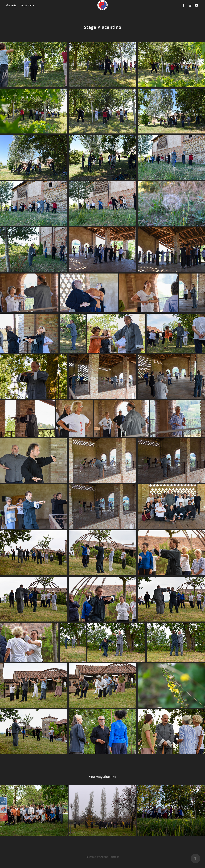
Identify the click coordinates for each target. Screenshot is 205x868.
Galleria (11, 5)
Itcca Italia (27, 5)
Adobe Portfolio (110, 857)
